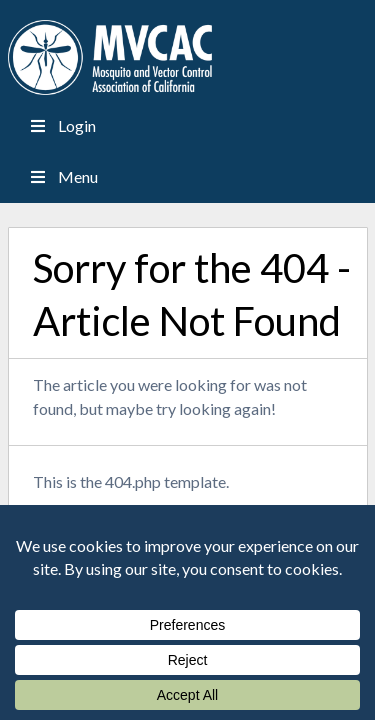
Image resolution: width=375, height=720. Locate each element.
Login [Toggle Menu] (62, 125)
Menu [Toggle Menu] (63, 176)
